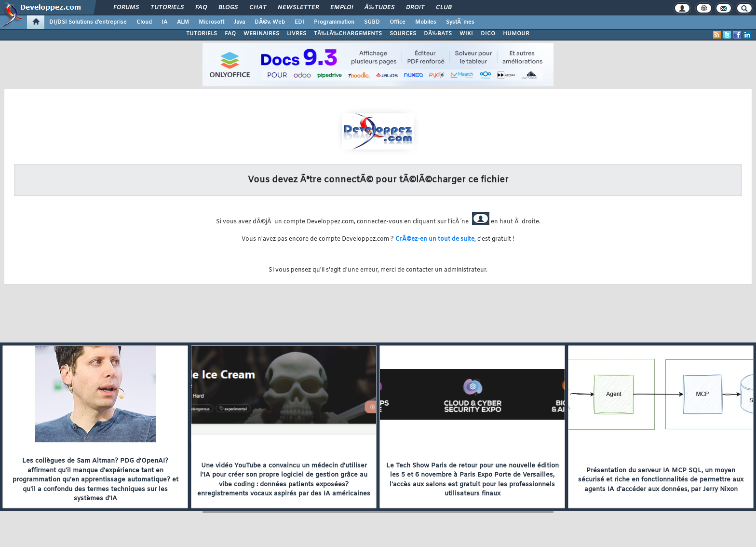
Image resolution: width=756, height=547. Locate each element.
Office (398, 22)
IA (164, 22)
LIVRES (297, 34)
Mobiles (426, 22)
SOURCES (403, 34)
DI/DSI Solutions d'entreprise (88, 22)
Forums (126, 8)
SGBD (372, 22)
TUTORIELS (202, 34)
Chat (258, 8)
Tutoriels (167, 8)
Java (239, 22)
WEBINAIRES (261, 34)
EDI (299, 22)
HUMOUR (516, 34)
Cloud (144, 22)
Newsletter (298, 8)
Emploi (342, 8)
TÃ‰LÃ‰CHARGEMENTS (348, 34)
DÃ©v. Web (270, 22)
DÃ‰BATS (438, 34)
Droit (415, 8)
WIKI (466, 34)
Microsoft (211, 22)
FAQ (201, 8)
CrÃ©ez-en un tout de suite (435, 239)
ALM (183, 22)
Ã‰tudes (379, 8)
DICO (488, 34)
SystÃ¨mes (460, 22)
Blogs (228, 8)
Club (444, 8)
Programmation (334, 22)
